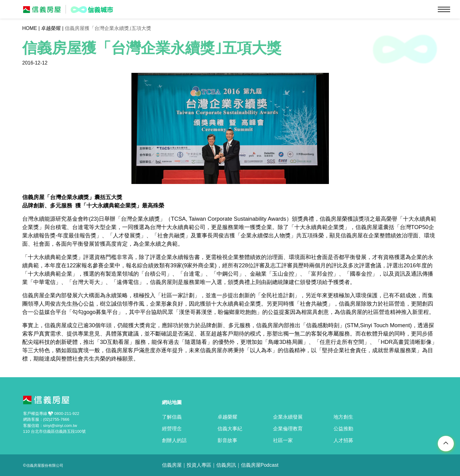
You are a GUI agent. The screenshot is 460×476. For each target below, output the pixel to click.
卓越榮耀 (51, 28)
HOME (30, 28)
